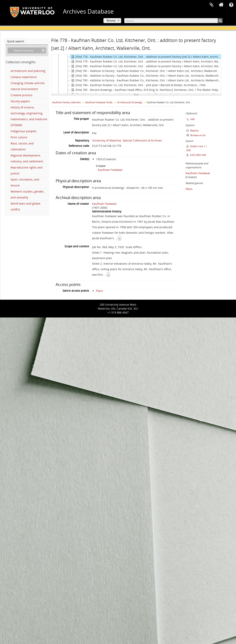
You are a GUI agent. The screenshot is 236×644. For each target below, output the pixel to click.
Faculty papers (20, 101)
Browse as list (196, 135)
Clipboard (211, 5)
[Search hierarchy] (27, 50)
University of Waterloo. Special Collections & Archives (127, 140)
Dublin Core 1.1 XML (197, 148)
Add (192, 119)
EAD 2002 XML (196, 155)
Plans (100, 291)
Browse (111, 20)
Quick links (231, 5)
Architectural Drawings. (130, 102)
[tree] (136, 74)
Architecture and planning (28, 71)
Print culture (19, 137)
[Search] (173, 21)
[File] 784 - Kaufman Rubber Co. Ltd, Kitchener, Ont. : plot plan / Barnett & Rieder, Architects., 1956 (138, 85)
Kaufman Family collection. (67, 102)
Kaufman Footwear (110, 170)
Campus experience (24, 77)
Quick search (16, 41)
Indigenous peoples (24, 131)
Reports (192, 131)
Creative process (22, 95)
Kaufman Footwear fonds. (99, 102)
